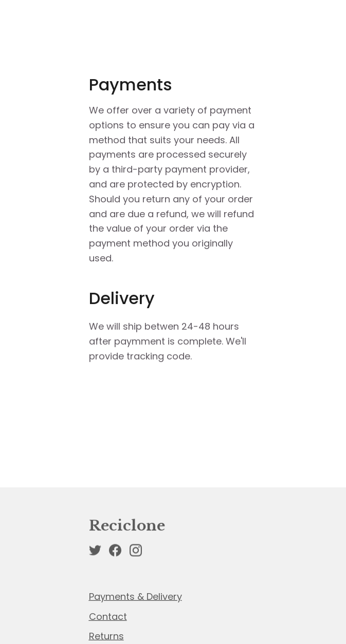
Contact (108, 617)
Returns (106, 637)
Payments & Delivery (135, 597)
